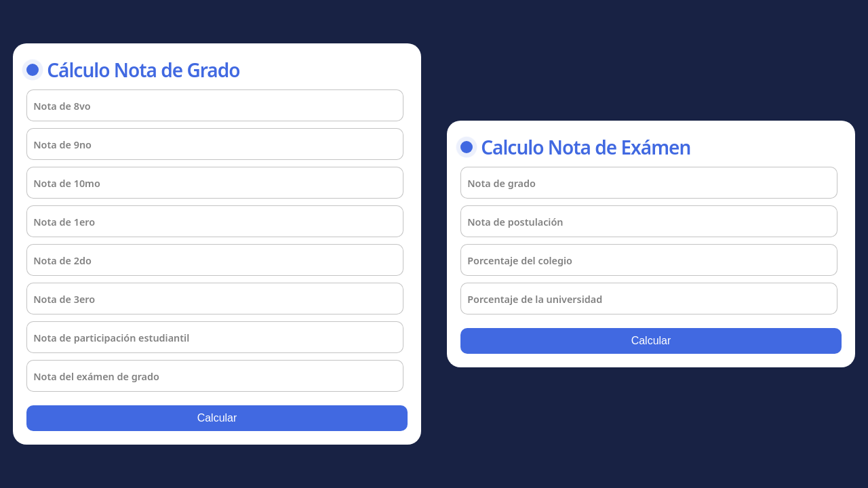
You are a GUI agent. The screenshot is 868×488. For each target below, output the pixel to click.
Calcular (217, 418)
